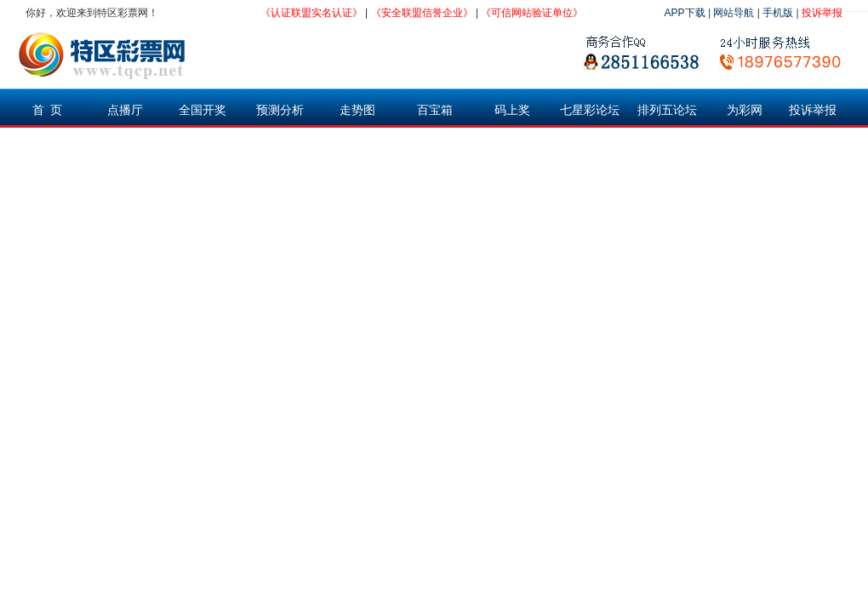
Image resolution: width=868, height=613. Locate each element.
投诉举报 (822, 13)
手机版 (778, 13)
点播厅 (125, 110)
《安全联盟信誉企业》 (422, 13)
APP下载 (685, 13)
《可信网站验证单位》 (532, 13)
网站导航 (734, 13)
